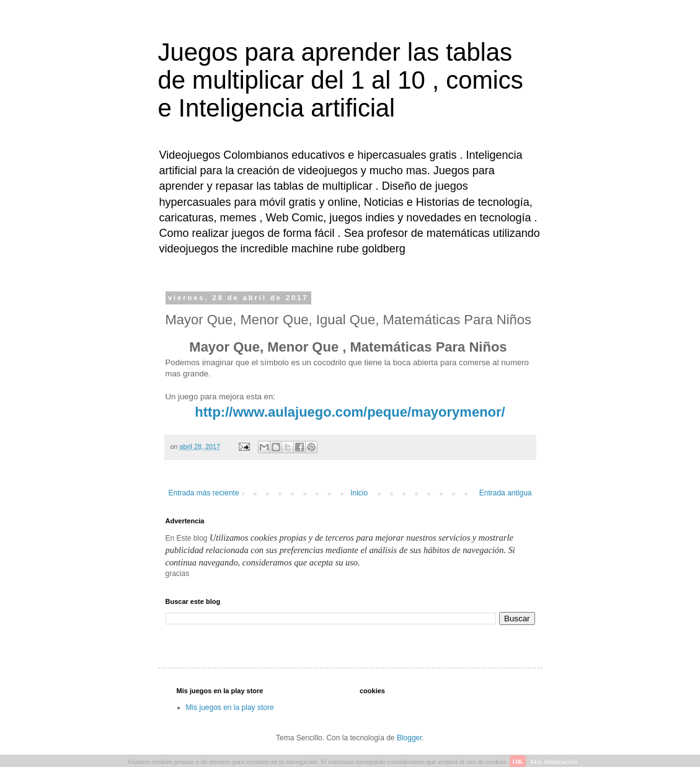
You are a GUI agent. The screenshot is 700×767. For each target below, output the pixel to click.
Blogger (410, 738)
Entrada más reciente (204, 493)
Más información (553, 761)
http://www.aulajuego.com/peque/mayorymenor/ (350, 412)
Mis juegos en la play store (230, 707)
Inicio (359, 493)
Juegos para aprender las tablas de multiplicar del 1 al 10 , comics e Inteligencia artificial (341, 80)
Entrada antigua (506, 493)
